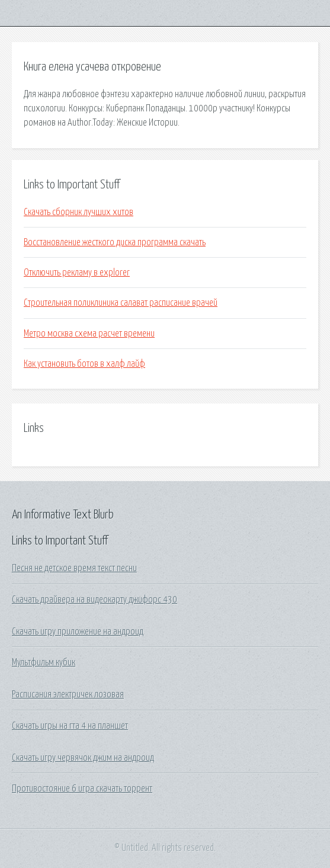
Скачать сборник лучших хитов (79, 212)
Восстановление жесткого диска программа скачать (115, 242)
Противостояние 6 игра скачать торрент (82, 789)
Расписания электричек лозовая (68, 694)
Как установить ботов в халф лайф (84, 364)
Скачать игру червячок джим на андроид (83, 758)
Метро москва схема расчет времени (89, 334)
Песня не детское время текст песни (74, 568)
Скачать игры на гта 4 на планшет (70, 726)
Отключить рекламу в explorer (77, 273)
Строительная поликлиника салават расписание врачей (121, 303)
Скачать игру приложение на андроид (78, 632)
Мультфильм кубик (44, 662)
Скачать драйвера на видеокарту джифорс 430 (94, 600)
